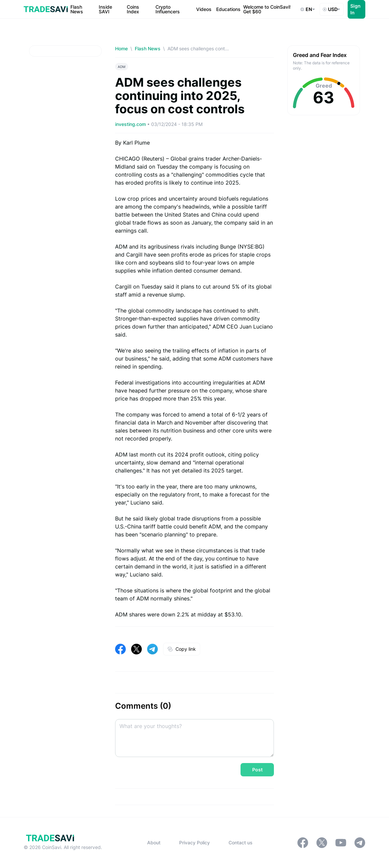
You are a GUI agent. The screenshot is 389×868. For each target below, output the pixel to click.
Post (257, 770)
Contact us (241, 843)
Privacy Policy (194, 843)
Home (121, 48)
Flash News (148, 48)
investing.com (131, 124)
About (154, 843)
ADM (122, 67)
